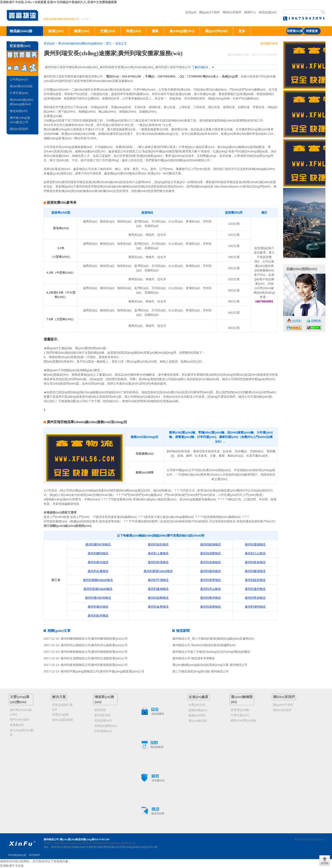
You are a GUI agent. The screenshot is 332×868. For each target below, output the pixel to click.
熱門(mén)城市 (20, 720)
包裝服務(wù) (103, 720)
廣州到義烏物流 (210, 571)
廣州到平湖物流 (158, 580)
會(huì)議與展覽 (63, 720)
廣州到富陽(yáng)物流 (98, 589)
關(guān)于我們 (209, 12)
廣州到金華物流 (158, 607)
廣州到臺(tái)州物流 (98, 598)
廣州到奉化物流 (98, 562)
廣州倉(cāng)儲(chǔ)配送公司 (20, 120)
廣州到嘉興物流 (210, 607)
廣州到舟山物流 (210, 589)
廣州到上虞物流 (158, 553)
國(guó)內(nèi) (216, 31)
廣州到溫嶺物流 (255, 544)
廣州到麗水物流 (98, 607)
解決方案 (59, 697)
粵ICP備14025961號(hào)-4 (310, 839)
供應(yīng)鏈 (60, 715)
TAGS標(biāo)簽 (17, 855)
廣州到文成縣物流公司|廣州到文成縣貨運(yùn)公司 (94, 658)
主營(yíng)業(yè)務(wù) (20, 699)
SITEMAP (34, 855)
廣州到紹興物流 (158, 598)
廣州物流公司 (128, 843)
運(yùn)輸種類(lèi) (242, 699)
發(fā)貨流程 (102, 715)
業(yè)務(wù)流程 (21, 86)
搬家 (155, 31)
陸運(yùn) (56, 31)
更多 (242, 31)
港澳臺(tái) (17, 725)
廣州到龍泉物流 (255, 562)
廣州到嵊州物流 (98, 553)
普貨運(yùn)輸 (240, 710)
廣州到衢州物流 (210, 598)
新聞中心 (250, 12)
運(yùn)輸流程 (198, 721)
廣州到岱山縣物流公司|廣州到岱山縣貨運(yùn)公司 (94, 645)
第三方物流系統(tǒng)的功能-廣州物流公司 (200, 671)
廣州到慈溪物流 (158, 562)
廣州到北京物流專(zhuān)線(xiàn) (101, 843)
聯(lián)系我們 (232, 12)
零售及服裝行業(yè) (62, 707)
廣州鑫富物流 (269, 43)
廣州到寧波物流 (255, 598)
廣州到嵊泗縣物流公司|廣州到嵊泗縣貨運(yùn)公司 (94, 639)
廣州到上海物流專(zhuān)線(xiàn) (63, 843)
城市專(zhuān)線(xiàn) (21, 712)
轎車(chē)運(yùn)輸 (243, 720)
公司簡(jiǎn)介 (19, 79)
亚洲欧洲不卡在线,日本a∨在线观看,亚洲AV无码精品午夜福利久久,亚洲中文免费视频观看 (58, 2)
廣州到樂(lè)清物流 (98, 544)
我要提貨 (312, 31)
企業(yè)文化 (197, 705)
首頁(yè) (191, 12)
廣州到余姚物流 (210, 562)
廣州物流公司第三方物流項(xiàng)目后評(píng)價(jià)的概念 (211, 652)
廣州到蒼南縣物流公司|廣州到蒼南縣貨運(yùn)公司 (94, 665)
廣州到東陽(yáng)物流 (158, 571)
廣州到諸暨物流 (210, 553)
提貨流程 (100, 710)
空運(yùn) (108, 31)
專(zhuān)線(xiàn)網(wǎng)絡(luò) (80, 43)
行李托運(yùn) (19, 93)
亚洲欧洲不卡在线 (12, 866)
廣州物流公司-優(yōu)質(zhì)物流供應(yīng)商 (69, 839)
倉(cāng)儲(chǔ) (182, 31)
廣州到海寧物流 (210, 580)
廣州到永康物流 (98, 571)
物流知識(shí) (268, 12)
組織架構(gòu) (198, 710)
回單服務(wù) (103, 731)
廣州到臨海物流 (210, 544)
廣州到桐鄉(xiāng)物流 (98, 580)
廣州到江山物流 (255, 553)
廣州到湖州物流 (255, 607)
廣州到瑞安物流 (158, 544)
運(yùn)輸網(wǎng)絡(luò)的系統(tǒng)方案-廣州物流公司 (210, 665)
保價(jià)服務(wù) (106, 726)
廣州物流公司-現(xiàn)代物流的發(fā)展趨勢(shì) (204, 645)
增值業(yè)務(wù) (104, 699)
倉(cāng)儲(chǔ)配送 (22, 732)
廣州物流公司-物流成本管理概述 (194, 658)
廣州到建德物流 (158, 589)
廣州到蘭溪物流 (255, 571)
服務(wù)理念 (197, 715)
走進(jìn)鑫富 (199, 697)
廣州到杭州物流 (98, 615)
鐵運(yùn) (82, 31)
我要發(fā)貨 (295, 31)
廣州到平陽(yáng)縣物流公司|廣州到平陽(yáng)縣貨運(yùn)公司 (103, 671)
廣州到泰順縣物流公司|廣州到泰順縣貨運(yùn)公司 (94, 652)
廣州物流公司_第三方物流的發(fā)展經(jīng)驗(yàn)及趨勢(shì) (213, 639)
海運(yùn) (133, 31)
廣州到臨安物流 (255, 580)
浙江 (109, 43)
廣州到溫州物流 (255, 589)
